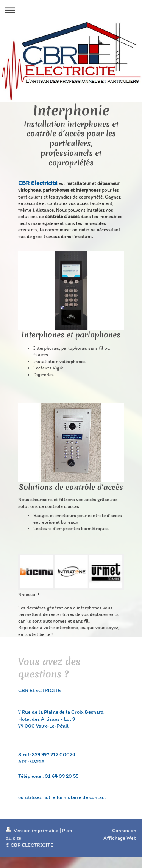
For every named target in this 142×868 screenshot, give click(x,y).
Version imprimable (33, 830)
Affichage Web (120, 838)
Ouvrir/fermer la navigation (71, 10)
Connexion (124, 830)
